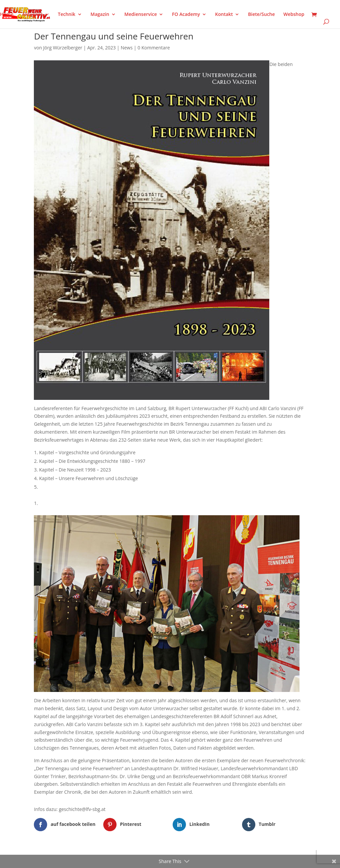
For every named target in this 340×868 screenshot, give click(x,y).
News (127, 48)
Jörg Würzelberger (63, 48)
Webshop (294, 15)
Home (7, 15)
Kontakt (224, 15)
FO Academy (186, 15)
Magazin (100, 15)
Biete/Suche (261, 15)
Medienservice (141, 15)
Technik (67, 15)
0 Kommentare (154, 48)
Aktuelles (32, 15)
